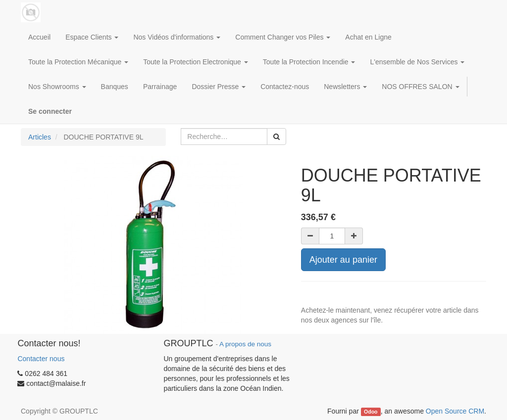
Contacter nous (41, 359)
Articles (40, 137)
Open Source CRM (455, 411)
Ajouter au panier (343, 260)
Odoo (371, 412)
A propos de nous (245, 344)
